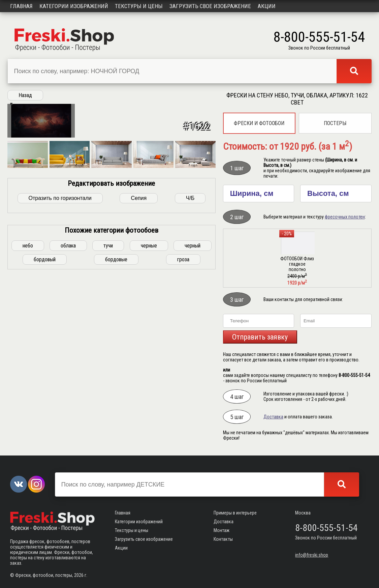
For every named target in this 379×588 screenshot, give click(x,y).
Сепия (139, 283)
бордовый (45, 344)
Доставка (273, 417)
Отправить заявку (260, 337)
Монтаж (222, 530)
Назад (25, 95)
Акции (267, 6)
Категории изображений (74, 6)
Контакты (223, 539)
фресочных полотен (345, 217)
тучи (108, 330)
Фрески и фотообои (259, 123)
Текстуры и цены (139, 6)
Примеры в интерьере (235, 513)
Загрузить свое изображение (210, 6)
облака (68, 330)
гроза (183, 344)
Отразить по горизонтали (60, 283)
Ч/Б (190, 283)
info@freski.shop (312, 555)
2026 (79, 575)
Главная (21, 6)
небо (28, 330)
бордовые (116, 344)
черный (193, 330)
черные (149, 330)
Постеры (335, 123)
